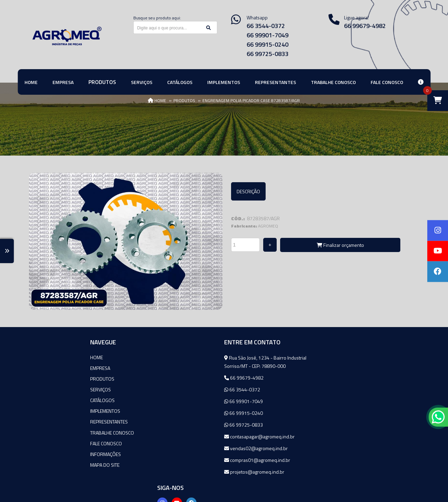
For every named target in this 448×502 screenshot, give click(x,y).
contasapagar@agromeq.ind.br (194, 436)
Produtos (41, 378)
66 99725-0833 (268, 54)
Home (35, 357)
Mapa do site (44, 464)
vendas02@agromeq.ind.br (191, 448)
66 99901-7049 (268, 35)
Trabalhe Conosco (51, 432)
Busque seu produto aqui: (157, 18)
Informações (44, 453)
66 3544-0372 (266, 26)
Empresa (39, 368)
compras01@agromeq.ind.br (192, 460)
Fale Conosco (45, 443)
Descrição (248, 191)
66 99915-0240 (268, 44)
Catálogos (41, 400)
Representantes (48, 421)
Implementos (44, 411)
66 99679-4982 (179, 377)
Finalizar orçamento (340, 245)
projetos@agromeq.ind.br (189, 471)
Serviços (39, 389)
